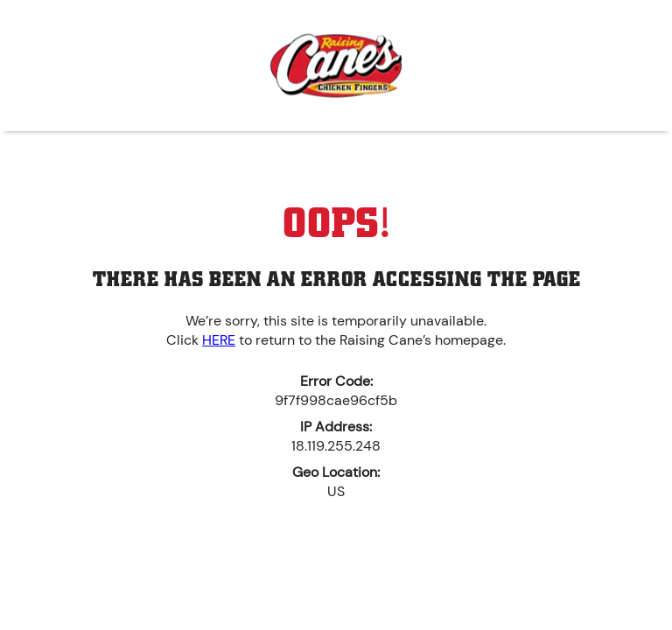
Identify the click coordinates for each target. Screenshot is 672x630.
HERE (219, 340)
